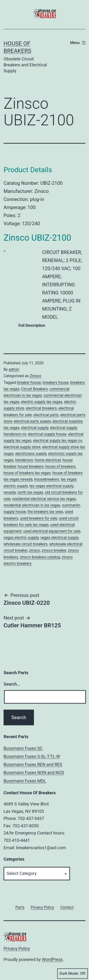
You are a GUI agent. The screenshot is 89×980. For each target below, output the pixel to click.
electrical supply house (47, 434)
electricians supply (31, 454)
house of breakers (61, 466)
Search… (12, 684)
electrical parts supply (32, 421)
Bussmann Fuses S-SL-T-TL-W (32, 756)
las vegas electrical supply (51, 486)
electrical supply (35, 428)
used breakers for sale (39, 518)
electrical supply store (22, 447)
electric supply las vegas (42, 402)
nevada (10, 492)
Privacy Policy (17, 948)
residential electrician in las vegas (32, 505)
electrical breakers (41, 408)
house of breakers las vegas (27, 473)
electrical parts (46, 415)
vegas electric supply (21, 538)
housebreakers (47, 479)
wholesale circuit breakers (26, 544)
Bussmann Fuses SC (23, 748)
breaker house (29, 383)
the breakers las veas (45, 512)
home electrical (48, 460)
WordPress (52, 959)
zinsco (34, 550)
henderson (24, 460)
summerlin (71, 505)
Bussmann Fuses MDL (25, 781)
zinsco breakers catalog (40, 557)
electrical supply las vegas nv (58, 441)
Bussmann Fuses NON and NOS (34, 773)
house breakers (30, 466)
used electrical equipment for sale (52, 531)
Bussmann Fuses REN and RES (33, 764)
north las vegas (30, 492)
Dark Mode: (73, 974)
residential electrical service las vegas (44, 499)
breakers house (56, 383)
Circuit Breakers (34, 389)
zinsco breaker (54, 550)
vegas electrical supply (59, 538)
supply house (15, 512)
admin (14, 369)
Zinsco (35, 376)
